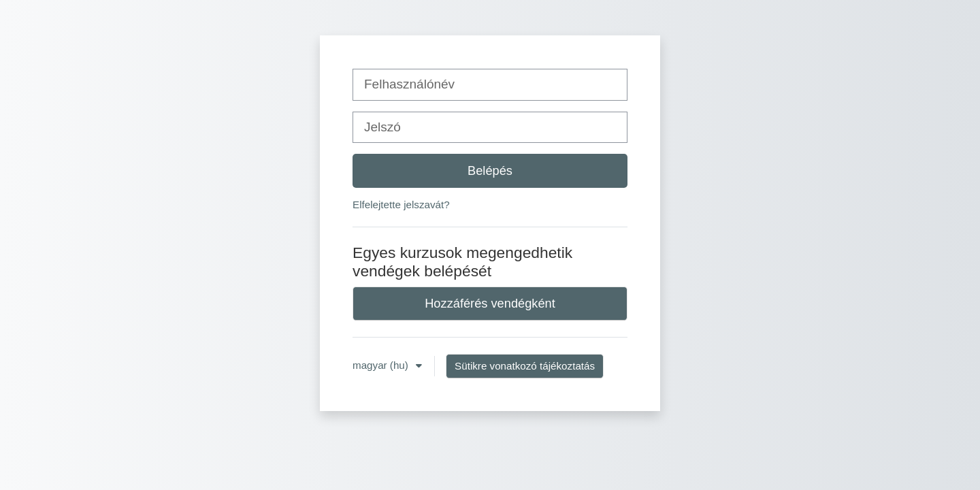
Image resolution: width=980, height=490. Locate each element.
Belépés (490, 170)
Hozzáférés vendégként (490, 303)
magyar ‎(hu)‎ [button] (382, 365)
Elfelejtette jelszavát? (401, 205)
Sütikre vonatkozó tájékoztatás (525, 366)
